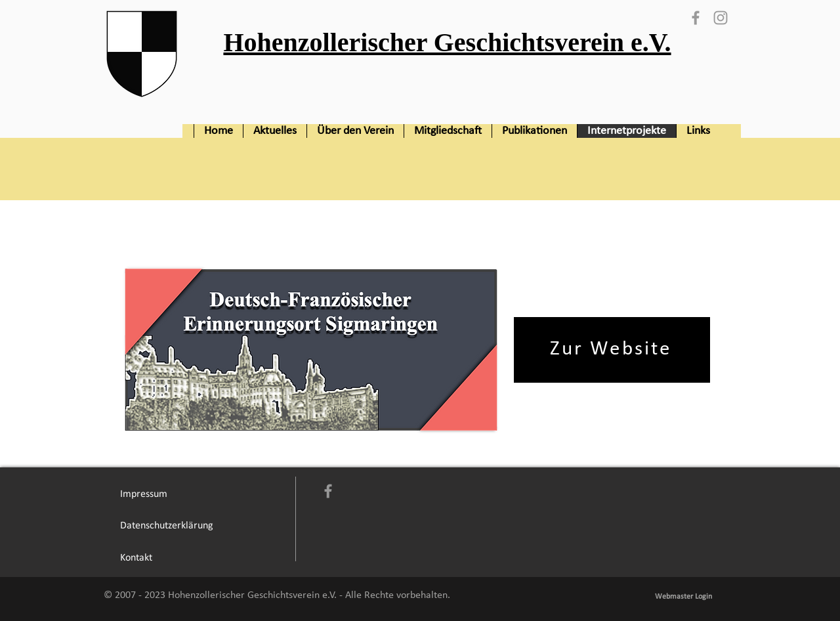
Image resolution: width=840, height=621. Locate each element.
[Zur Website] (612, 350)
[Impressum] (143, 494)
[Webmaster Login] (683, 597)
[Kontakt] (136, 558)
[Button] (441, 48)
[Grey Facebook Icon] (696, 18)
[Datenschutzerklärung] (166, 526)
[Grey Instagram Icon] (721, 18)
